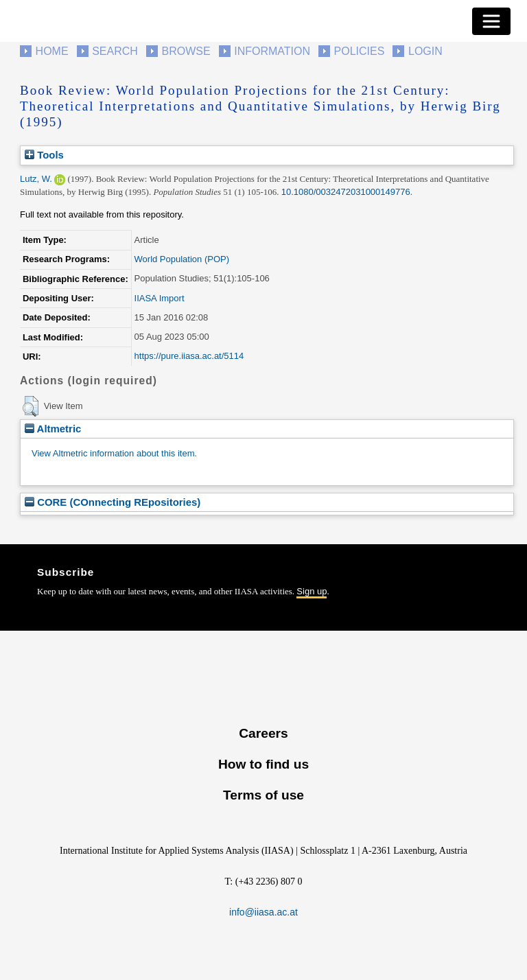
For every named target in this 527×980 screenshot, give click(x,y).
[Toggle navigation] (491, 21)
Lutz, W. (36, 179)
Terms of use (263, 795)
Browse (186, 51)
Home (52, 51)
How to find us (263, 764)
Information (272, 51)
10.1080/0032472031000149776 (346, 192)
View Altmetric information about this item (113, 453)
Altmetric (53, 429)
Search (115, 51)
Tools (44, 155)
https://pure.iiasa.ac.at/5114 (189, 356)
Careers (263, 733)
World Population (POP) (182, 259)
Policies (360, 51)
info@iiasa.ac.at (263, 912)
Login (425, 51)
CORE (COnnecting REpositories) (113, 502)
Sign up (312, 591)
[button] (31, 406)
